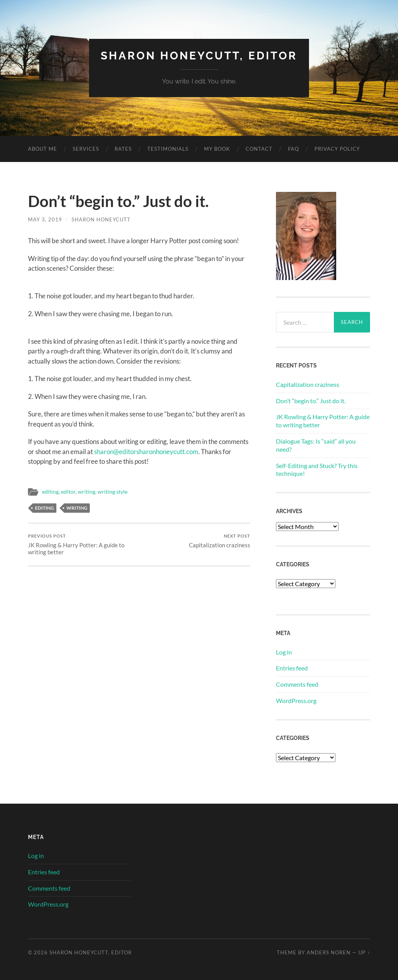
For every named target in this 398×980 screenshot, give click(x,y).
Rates (123, 149)
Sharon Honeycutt (101, 219)
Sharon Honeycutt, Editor (199, 56)
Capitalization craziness (220, 541)
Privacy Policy (337, 149)
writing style (113, 492)
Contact (259, 149)
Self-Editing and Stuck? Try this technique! (317, 470)
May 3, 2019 (45, 219)
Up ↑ (364, 952)
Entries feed (292, 668)
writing (86, 492)
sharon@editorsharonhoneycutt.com (146, 452)
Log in (284, 652)
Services (86, 149)
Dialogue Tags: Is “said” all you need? (316, 445)
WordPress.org (296, 701)
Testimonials (168, 149)
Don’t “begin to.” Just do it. (311, 401)
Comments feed (297, 684)
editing (50, 492)
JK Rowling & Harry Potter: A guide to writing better (82, 544)
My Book (217, 149)
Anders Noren (329, 952)
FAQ (293, 149)
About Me (43, 149)
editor (68, 492)
